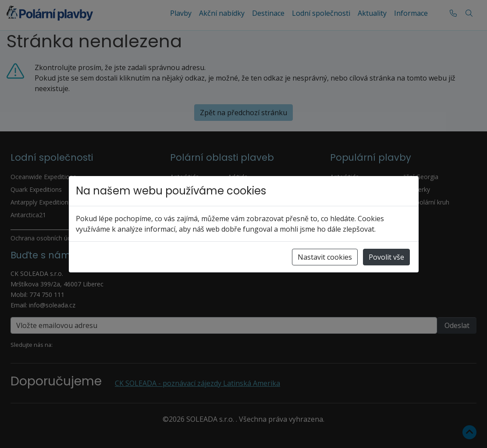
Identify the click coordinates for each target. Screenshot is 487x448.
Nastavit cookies (325, 257)
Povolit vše (386, 257)
